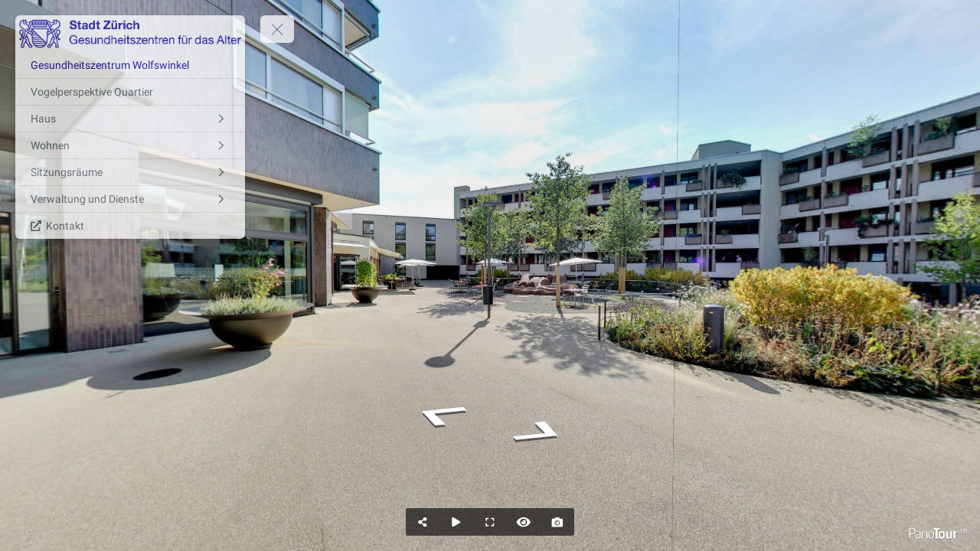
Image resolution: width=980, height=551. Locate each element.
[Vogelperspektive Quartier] (130, 92)
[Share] (423, 522)
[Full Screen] (490, 522)
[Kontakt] (130, 226)
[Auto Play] (456, 522)
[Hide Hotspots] (524, 522)
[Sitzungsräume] (130, 172)
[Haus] (130, 119)
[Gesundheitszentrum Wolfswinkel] (130, 65)
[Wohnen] (130, 145)
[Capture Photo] (557, 522)
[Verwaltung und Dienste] (130, 199)
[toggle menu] (277, 29)
